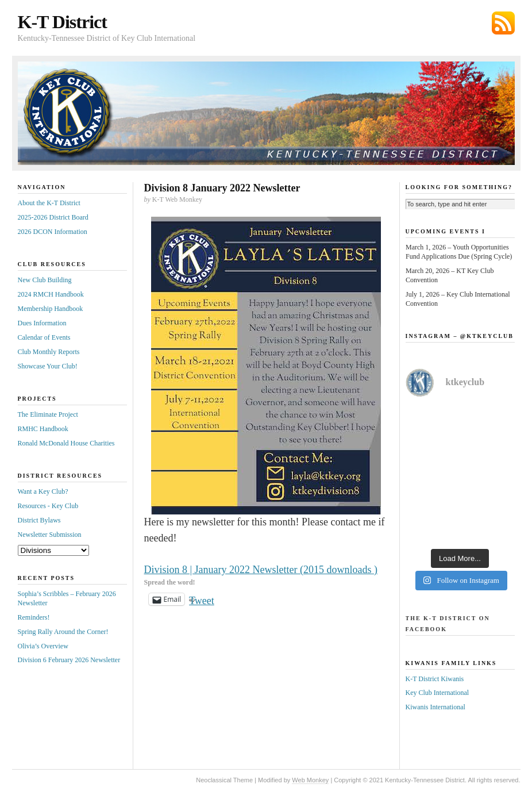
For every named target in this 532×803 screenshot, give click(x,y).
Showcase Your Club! (48, 366)
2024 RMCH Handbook (51, 294)
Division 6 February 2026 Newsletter (69, 660)
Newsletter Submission (50, 535)
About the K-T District (49, 203)
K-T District (62, 22)
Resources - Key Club (48, 506)
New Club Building (45, 280)
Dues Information (42, 323)
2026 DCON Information (53, 232)
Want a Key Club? (43, 491)
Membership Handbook (51, 309)
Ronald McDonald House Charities (66, 443)
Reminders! (34, 617)
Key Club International (437, 693)
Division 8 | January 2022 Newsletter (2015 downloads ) (261, 570)
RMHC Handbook (43, 429)
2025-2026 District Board (53, 217)
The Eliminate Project (48, 414)
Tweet (202, 599)
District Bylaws (39, 520)
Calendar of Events (44, 337)
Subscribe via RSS (503, 23)
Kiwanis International (435, 707)
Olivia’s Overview (43, 646)
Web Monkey (310, 780)
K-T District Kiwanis (435, 679)
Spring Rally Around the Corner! (63, 632)
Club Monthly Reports (49, 352)
